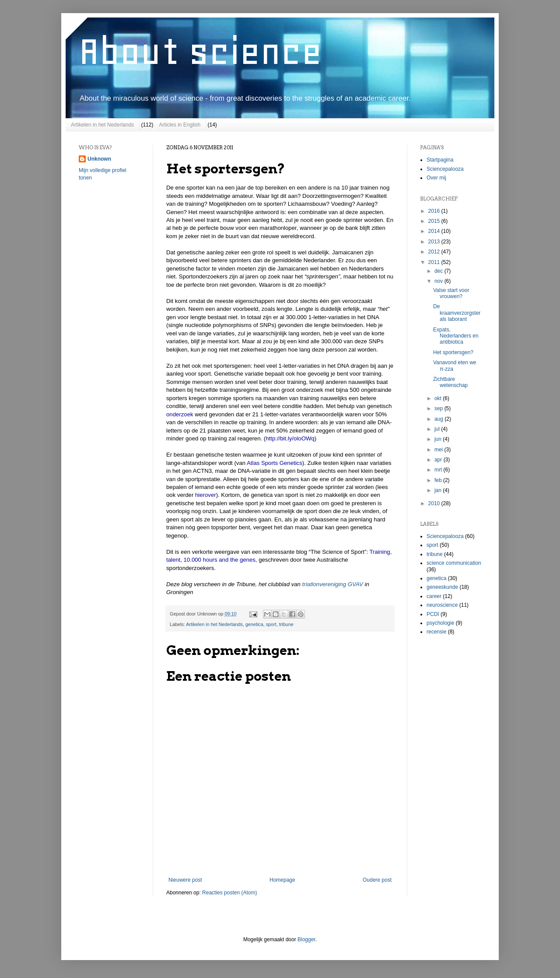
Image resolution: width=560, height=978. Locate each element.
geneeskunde (442, 587)
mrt (439, 470)
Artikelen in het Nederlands (102, 125)
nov (439, 281)
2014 (435, 231)
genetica (254, 624)
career (434, 596)
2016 (435, 211)
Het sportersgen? (453, 352)
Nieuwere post (185, 880)
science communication (454, 563)
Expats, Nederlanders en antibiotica (456, 336)
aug (439, 419)
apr (439, 460)
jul (438, 429)
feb (439, 480)
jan (439, 490)
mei (439, 450)
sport (271, 624)
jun (439, 439)
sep (439, 408)
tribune (286, 624)
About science (200, 51)
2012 (435, 252)
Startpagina (440, 160)
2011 (435, 262)
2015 (435, 221)
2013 (435, 242)
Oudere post (377, 880)
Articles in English (180, 125)
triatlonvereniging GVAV (334, 584)
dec (439, 271)
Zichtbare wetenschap (450, 382)
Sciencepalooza (445, 169)
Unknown (99, 159)
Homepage (282, 880)
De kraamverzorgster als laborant (457, 313)
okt (439, 398)
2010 (435, 503)
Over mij (436, 178)
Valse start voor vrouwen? (451, 293)
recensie (436, 632)
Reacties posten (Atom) (229, 893)
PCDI (433, 614)
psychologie (440, 623)
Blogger (306, 939)
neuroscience (442, 605)
